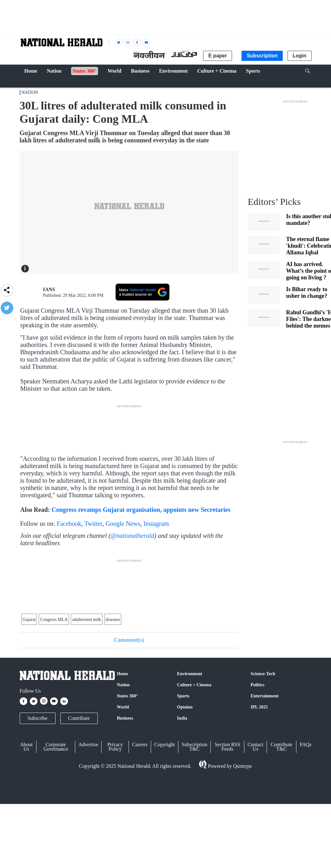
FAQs (305, 744)
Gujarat (29, 620)
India (182, 718)
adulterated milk (86, 620)
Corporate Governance (56, 747)
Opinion (185, 707)
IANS (49, 289)
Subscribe (38, 718)
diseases (113, 620)
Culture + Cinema (194, 685)
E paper (218, 56)
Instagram (156, 524)
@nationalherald (132, 536)
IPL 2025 (259, 707)
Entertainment (265, 696)
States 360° (127, 696)
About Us (26, 747)
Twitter (93, 524)
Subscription (262, 56)
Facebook (69, 524)
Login (300, 56)
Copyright (165, 744)
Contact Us (255, 747)
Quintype (242, 766)
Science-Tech (263, 674)
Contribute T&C (281, 747)
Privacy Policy (115, 747)
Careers (140, 744)
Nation (30, 92)
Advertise (88, 744)
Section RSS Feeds (227, 747)
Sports (183, 696)
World (123, 707)
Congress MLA (54, 620)
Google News (123, 524)
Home (122, 674)
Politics (258, 685)
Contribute (79, 718)
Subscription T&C (194, 747)
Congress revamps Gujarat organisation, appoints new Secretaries (141, 510)
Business (125, 718)
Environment (190, 674)
